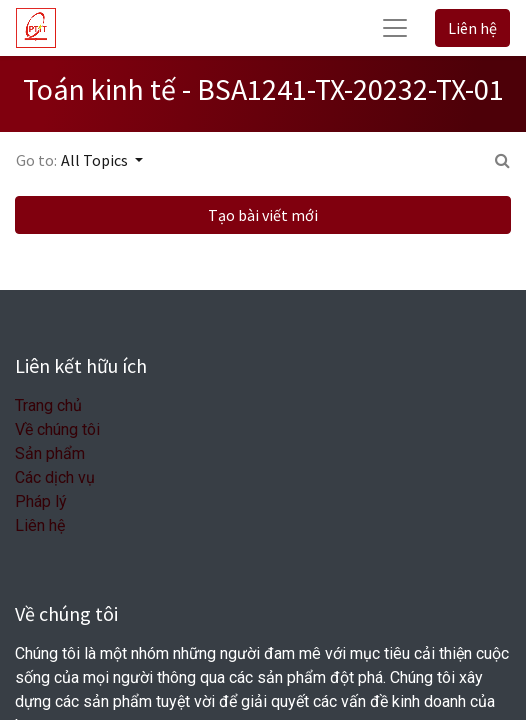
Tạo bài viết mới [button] (263, 215)
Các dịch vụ (55, 477)
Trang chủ (48, 405)
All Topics (96, 160)
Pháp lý (41, 501)
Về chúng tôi (57, 429)
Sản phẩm (50, 453)
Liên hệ (472, 28)
